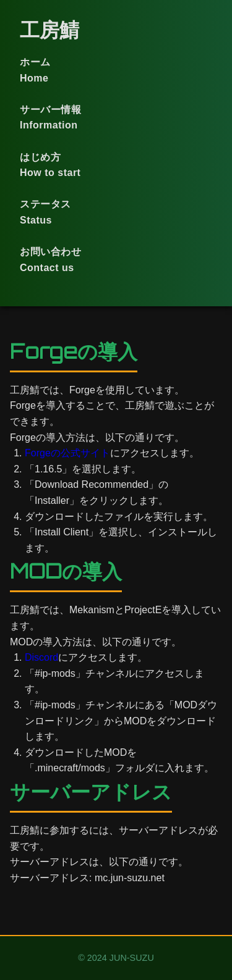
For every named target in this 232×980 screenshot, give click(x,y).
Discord (41, 657)
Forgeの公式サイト (67, 453)
